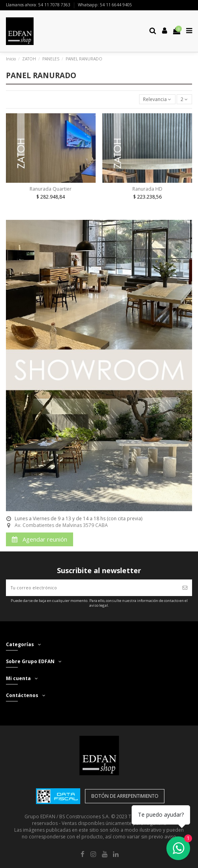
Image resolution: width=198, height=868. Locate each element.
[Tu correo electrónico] (92, 588)
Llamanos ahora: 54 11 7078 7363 (39, 5)
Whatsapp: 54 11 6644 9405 (105, 5)
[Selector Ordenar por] (157, 99)
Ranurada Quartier (51, 189)
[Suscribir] (185, 588)
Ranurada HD (147, 189)
